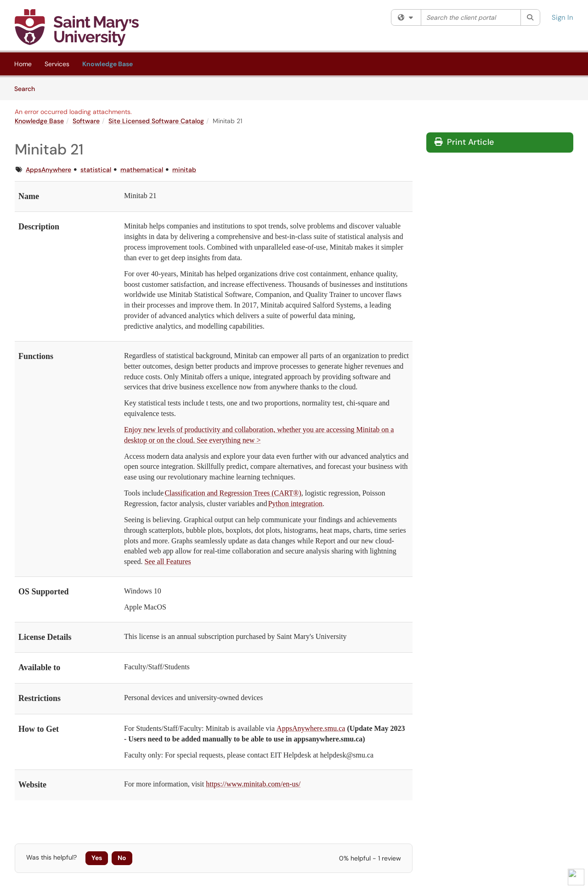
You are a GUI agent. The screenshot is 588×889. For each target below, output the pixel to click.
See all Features (167, 561)
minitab (184, 170)
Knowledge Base (107, 64)
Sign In (563, 17)
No (122, 858)
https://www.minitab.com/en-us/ (253, 784)
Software (86, 121)
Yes (97, 858)
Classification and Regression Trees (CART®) (233, 493)
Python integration (295, 504)
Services (57, 64)
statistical (96, 170)
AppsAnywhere (48, 170)
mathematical (142, 170)
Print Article (464, 142)
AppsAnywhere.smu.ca (311, 728)
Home (23, 64)
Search (28, 88)
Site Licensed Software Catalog (156, 121)
